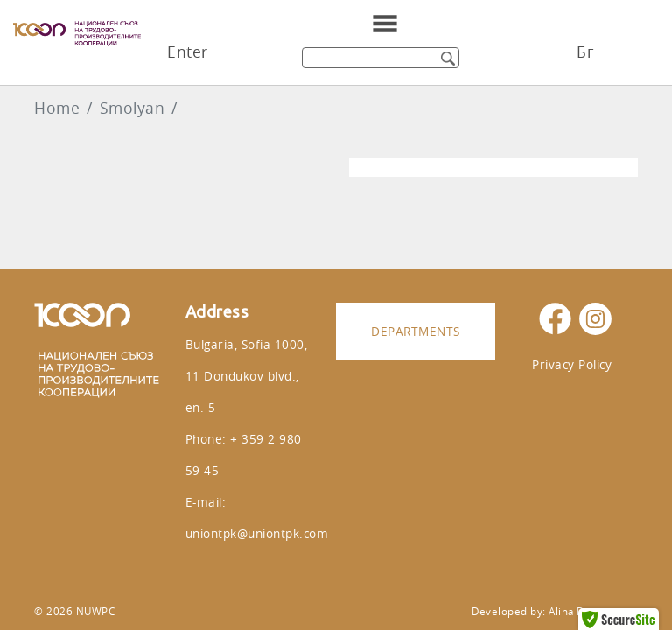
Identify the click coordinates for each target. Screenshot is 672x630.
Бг (585, 52)
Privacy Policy (572, 364)
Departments (416, 331)
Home (57, 108)
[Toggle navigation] (385, 24)
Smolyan (133, 108)
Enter (188, 52)
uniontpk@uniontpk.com (257, 533)
